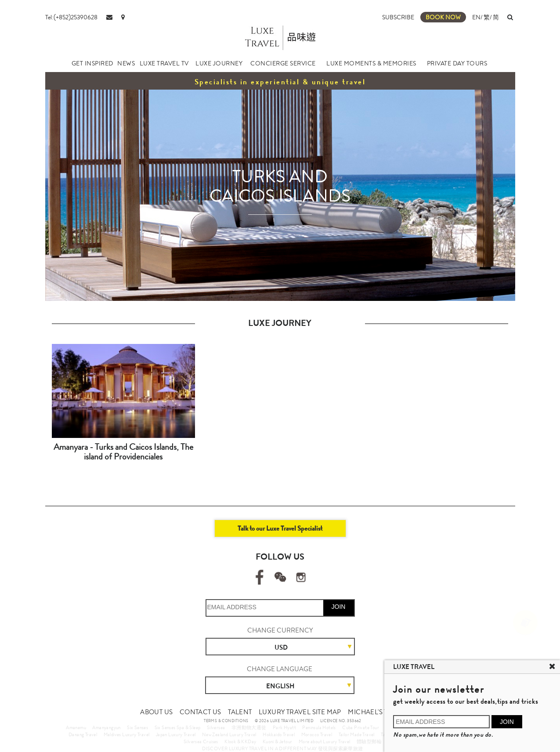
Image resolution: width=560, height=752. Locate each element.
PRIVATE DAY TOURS (457, 63)
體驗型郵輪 (369, 741)
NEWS (126, 63)
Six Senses (137, 727)
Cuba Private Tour (361, 727)
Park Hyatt (284, 727)
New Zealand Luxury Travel (229, 734)
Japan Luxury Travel (176, 734)
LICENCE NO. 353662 (341, 721)
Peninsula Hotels (319, 727)
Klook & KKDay (240, 741)
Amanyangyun (106, 727)
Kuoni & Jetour (278, 741)
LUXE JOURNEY (219, 63)
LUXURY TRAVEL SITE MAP (300, 712)
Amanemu (76, 727)
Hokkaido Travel (279, 734)
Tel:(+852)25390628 (71, 17)
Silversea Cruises (201, 741)
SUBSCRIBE (398, 17)
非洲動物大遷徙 (249, 727)
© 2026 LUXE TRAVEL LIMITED (284, 721)
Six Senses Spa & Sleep (178, 727)
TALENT (240, 712)
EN (476, 17)
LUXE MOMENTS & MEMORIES (371, 63)
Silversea (216, 727)
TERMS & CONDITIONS (226, 721)
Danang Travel (83, 734)
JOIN (339, 607)
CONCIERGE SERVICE (283, 63)
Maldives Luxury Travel (127, 734)
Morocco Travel (317, 734)
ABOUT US (156, 712)
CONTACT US (201, 712)
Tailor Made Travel (357, 734)
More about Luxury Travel (325, 741)
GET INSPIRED (92, 63)
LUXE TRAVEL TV (164, 63)
